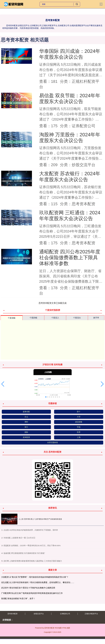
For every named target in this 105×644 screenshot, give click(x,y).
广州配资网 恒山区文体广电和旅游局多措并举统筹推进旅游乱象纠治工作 (32, 593)
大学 (79, 417)
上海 (79, 437)
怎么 (26, 417)
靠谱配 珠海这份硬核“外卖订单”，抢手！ (18, 599)
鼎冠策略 (79, 422)
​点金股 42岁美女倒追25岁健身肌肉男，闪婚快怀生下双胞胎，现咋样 (31, 530)
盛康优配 (26, 412)
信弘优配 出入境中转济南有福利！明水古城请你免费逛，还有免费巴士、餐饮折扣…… (38, 582)
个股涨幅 (12, 318)
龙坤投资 (26, 437)
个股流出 (77, 318)
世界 (79, 432)
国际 (26, 432)
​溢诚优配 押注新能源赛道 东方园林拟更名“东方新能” (24, 553)
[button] (3, 384)
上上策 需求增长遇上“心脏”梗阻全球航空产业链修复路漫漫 (40, 519)
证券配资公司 (65, 614)
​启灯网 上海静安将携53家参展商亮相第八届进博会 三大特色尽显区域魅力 (33, 561)
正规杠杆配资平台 (91, 614)
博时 (26, 422)
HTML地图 (66, 628)
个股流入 (55, 318)
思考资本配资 (13, 614)
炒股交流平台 (39, 614)
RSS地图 (58, 628)
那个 (79, 412)
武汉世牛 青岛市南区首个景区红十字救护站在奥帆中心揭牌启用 (28, 588)
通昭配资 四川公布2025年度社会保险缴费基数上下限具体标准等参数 (70, 258)
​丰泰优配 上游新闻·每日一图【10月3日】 (20, 538)
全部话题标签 (53, 442)
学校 (79, 427)
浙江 (26, 427)
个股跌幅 (33, 318)
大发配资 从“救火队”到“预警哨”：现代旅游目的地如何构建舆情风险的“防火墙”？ (35, 577)
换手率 (96, 318)
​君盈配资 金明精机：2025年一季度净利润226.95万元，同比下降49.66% (32, 546)
